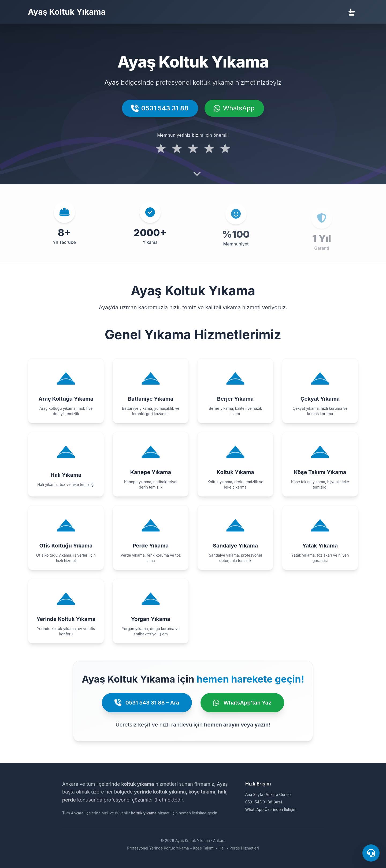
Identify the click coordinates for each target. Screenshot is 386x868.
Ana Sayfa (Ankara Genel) (268, 794)
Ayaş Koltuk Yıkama (67, 12)
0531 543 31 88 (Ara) (264, 802)
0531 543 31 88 (160, 108)
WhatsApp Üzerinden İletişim (271, 809)
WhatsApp (234, 108)
